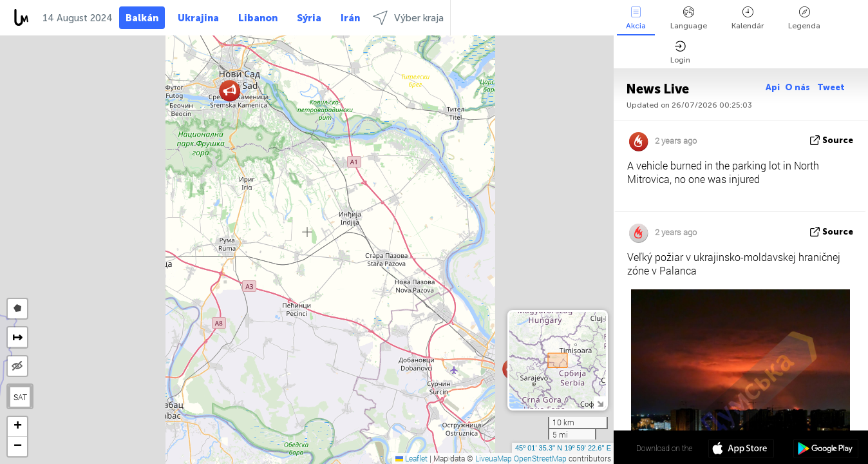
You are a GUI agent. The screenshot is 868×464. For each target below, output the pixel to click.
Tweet (831, 87)
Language (689, 18)
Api (773, 87)
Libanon (258, 18)
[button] (230, 91)
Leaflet (411, 458)
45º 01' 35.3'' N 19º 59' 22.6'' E (563, 448)
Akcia (636, 18)
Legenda (804, 18)
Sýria (309, 18)
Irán (350, 18)
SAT (20, 397)
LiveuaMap (494, 458)
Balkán (142, 18)
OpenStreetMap (540, 458)
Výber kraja (408, 18)
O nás (798, 87)
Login (680, 53)
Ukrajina (198, 18)
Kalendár (748, 18)
